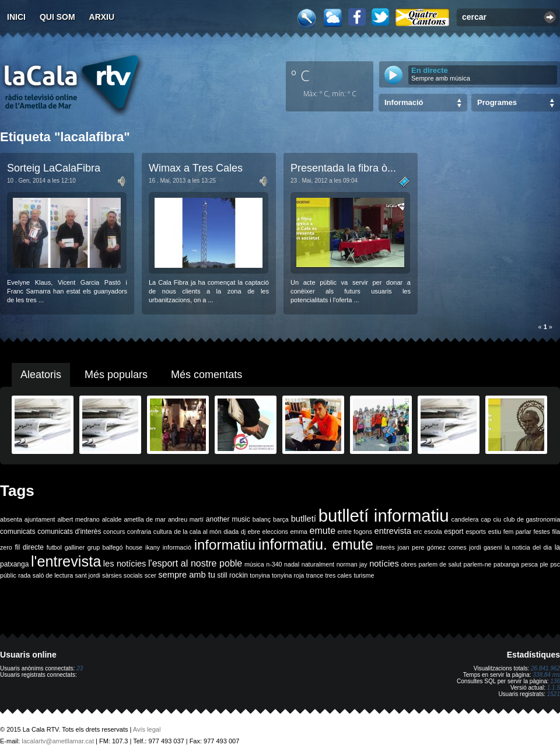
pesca (530, 564)
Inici (16, 17)
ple (544, 564)
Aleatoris (41, 375)
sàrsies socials (122, 575)
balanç (262, 519)
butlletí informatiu (384, 515)
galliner (75, 547)
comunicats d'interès (69, 532)
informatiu (225, 545)
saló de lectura (53, 575)
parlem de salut (440, 564)
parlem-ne (478, 564)
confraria (139, 532)
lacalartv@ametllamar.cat (58, 741)
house (134, 547)
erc (418, 532)
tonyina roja (288, 575)
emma (299, 532)
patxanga (506, 564)
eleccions (275, 532)
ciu (497, 519)
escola (433, 532)
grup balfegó (105, 547)
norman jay (352, 564)
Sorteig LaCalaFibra (54, 168)
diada (231, 532)
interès (386, 547)
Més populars (116, 375)
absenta (11, 519)
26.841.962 (545, 668)
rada (24, 575)
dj (243, 532)
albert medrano (79, 519)
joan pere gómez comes (432, 547)
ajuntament (40, 519)
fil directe (29, 547)
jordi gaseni (485, 547)
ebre (254, 532)
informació (177, 547)
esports (476, 532)
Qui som (57, 17)
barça (281, 519)
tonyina (260, 575)
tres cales (338, 575)
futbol (54, 547)
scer (150, 575)
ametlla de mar (145, 519)
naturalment (318, 564)
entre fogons (355, 532)
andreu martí (186, 519)
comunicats (18, 532)
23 (80, 668)
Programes (497, 102)
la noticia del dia (528, 547)
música (254, 564)
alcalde (112, 519)
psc (555, 564)
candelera (465, 519)
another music (228, 519)
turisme (364, 575)
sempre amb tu (187, 575)
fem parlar (517, 532)
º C (300, 75)
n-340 (274, 564)
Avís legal (147, 729)
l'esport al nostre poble (195, 563)
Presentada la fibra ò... (343, 168)
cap (486, 519)
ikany (153, 547)
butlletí (304, 519)
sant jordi (88, 575)
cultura (163, 532)
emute (323, 531)
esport (454, 532)
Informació (404, 102)
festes (541, 532)
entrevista (393, 531)
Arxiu (102, 17)
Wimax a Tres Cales (196, 168)
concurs (114, 532)
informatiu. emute (316, 544)
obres (409, 564)
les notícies (125, 564)
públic (8, 575)
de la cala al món (197, 532)
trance (315, 575)
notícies (384, 564)
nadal (292, 564)
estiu (495, 532)
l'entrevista (66, 561)
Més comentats (206, 375)
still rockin (232, 575)
